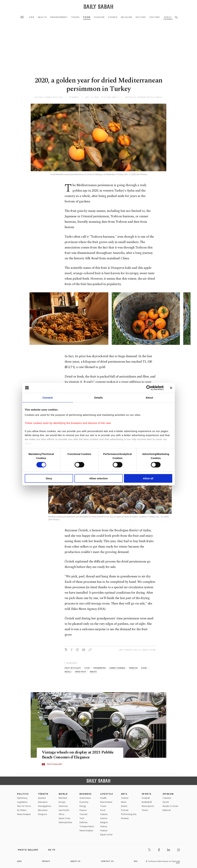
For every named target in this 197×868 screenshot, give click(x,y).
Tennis (145, 810)
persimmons (100, 668)
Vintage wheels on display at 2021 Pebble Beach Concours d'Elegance (80, 755)
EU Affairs (22, 810)
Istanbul (42, 798)
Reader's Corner (170, 806)
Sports (147, 794)
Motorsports (148, 806)
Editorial (167, 810)
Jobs (20, 861)
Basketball (147, 802)
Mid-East (63, 798)
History (141, 17)
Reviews (125, 818)
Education (43, 802)
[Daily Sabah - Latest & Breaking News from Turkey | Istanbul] (98, 7)
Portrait (125, 810)
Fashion (99, 17)
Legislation (22, 802)
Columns (167, 798)
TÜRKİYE (43, 794)
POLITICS (23, 794)
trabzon (133, 668)
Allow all (148, 478)
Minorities (43, 810)
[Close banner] (171, 388)
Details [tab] (98, 397)
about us (76, 861)
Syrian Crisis (64, 818)
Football (146, 798)
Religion (127, 17)
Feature (155, 17)
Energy (83, 806)
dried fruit (81, 672)
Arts (124, 794)
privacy (46, 861)
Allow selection (98, 478)
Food (87, 17)
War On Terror (24, 806)
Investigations (45, 806)
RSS (136, 861)
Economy (84, 802)
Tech (82, 818)
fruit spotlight (73, 668)
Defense (83, 822)
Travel (75, 17)
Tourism (83, 814)
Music (124, 802)
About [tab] (149, 397)
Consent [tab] (48, 397)
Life (32, 17)
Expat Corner (106, 835)
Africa (61, 814)
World (63, 794)
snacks (93, 672)
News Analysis (24, 814)
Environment (59, 17)
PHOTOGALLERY (55, 764)
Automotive (85, 798)
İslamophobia (65, 822)
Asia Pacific (64, 810)
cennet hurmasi (117, 668)
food (87, 668)
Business (86, 794)
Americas (63, 806)
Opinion (168, 794)
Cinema (125, 798)
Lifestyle (107, 794)
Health (42, 17)
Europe (62, 802)
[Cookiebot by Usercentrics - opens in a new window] (149, 388)
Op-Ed (166, 802)
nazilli (68, 672)
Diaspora (42, 814)
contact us (107, 861)
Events (124, 806)
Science (113, 17)
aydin (144, 668)
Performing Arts (129, 814)
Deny (49, 478)
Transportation (87, 826)
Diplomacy (22, 798)
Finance (83, 810)
